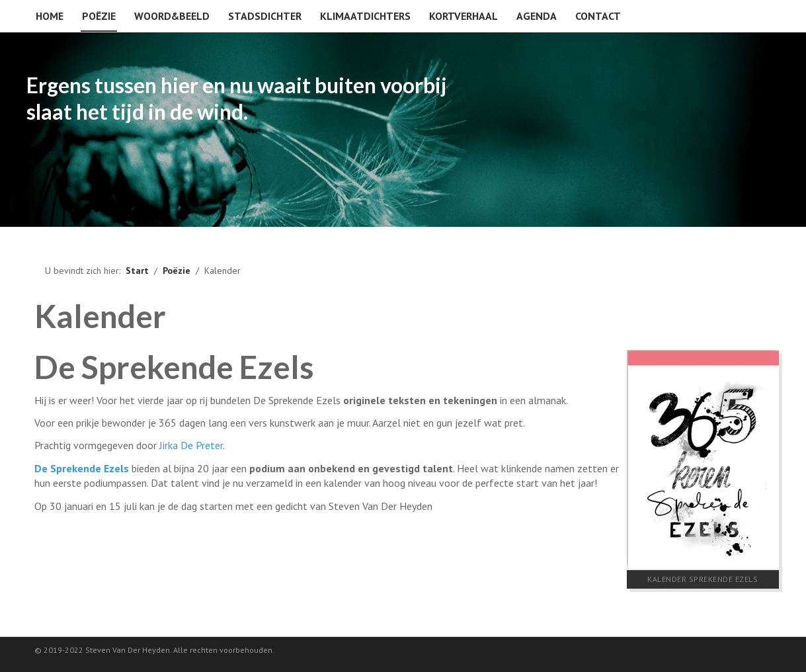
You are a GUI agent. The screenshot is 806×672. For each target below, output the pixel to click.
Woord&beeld (172, 16)
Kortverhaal (463, 16)
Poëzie (99, 16)
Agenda (537, 16)
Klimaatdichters (365, 16)
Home (50, 16)
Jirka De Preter (191, 445)
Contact (598, 16)
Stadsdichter (265, 16)
